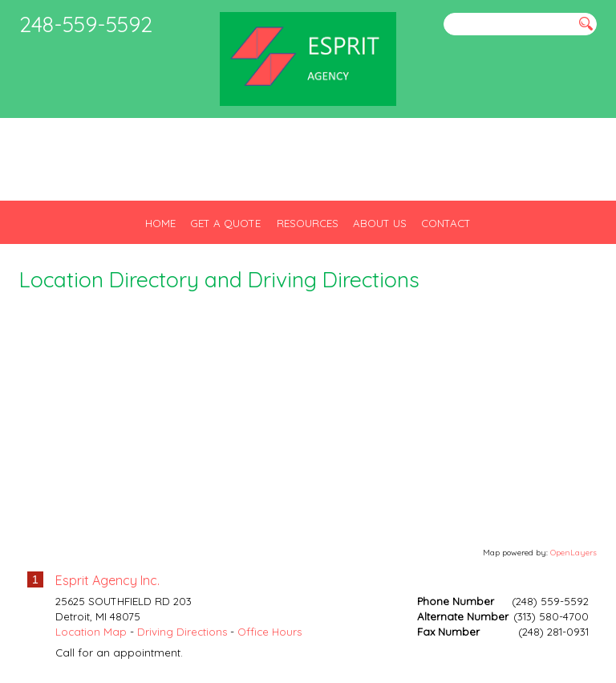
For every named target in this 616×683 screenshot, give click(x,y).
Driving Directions (182, 632)
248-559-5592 (86, 24)
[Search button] (586, 24)
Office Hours (269, 632)
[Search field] (509, 24)
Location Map (91, 632)
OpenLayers (573, 553)
